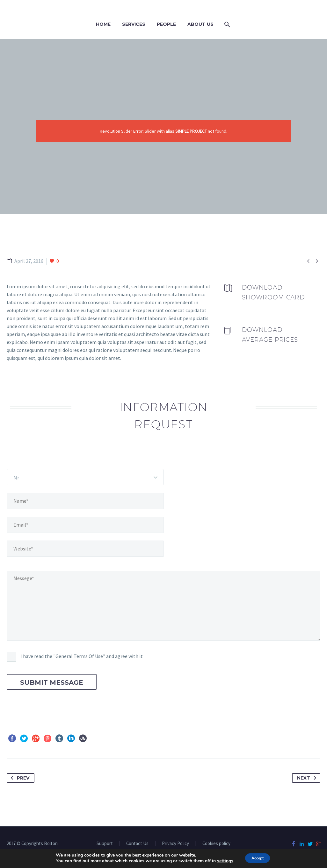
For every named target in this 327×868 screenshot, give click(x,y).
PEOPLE (166, 24)
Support (105, 844)
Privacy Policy (175, 844)
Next (308, 778)
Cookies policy (216, 844)
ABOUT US (200, 24)
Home (103, 24)
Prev (19, 778)
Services (134, 24)
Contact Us (137, 844)
